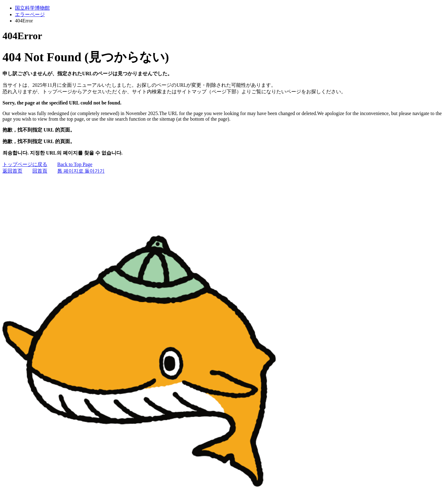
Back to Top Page (75, 164)
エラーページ (30, 14)
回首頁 (40, 171)
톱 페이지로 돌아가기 (81, 171)
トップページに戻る (25, 164)
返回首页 (12, 171)
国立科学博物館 (32, 8)
